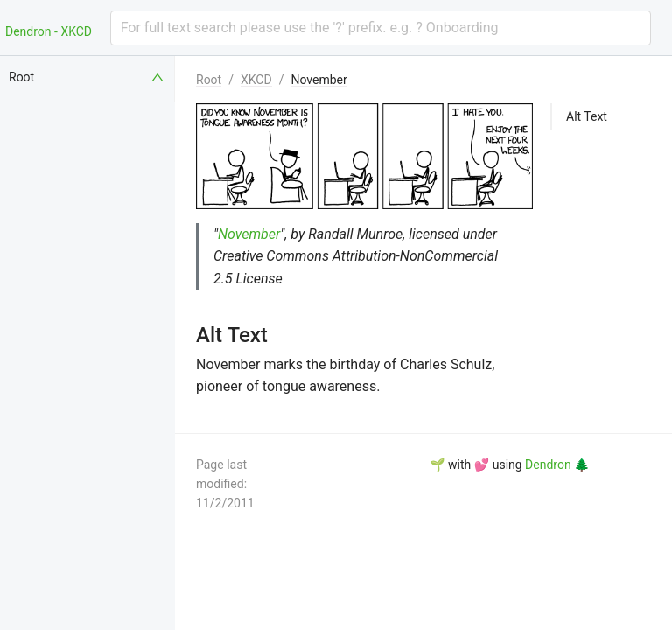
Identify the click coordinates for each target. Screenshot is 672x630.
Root (209, 80)
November (318, 80)
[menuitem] (87, 77)
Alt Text (587, 116)
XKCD (256, 80)
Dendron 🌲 (557, 465)
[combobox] (381, 28)
